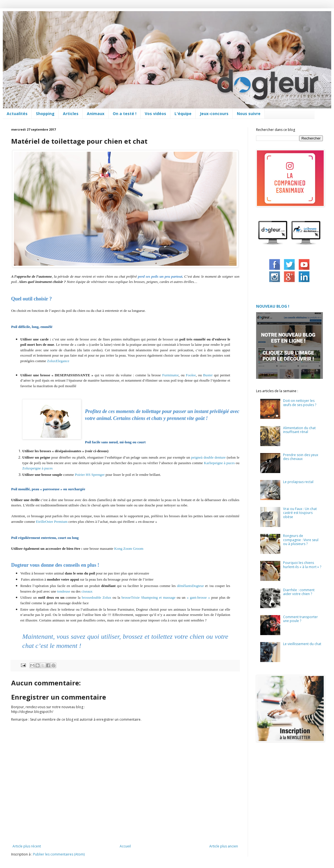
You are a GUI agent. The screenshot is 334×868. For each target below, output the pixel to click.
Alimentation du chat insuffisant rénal (299, 430)
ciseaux (87, 591)
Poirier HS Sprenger (90, 475)
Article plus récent (27, 846)
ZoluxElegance (58, 361)
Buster (208, 375)
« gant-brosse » (198, 597)
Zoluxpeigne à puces (37, 468)
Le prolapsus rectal (298, 482)
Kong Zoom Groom (129, 549)
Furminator (170, 375)
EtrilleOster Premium (52, 522)
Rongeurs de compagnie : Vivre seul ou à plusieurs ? (301, 540)
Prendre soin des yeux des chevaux (301, 457)
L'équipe (183, 114)
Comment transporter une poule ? (300, 619)
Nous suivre (249, 114)
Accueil (125, 846)
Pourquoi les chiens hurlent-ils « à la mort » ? (302, 565)
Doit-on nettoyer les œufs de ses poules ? (300, 403)
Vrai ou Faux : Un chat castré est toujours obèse (300, 513)
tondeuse (64, 591)
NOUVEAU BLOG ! (273, 306)
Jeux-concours (214, 114)
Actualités (17, 114)
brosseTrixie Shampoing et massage (149, 597)
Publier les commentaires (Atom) (59, 854)
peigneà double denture (208, 457)
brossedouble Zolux (97, 597)
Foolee (191, 375)
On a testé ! (125, 114)
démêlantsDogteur (191, 586)
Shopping (45, 114)
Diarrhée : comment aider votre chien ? (299, 592)
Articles (71, 114)
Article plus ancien (224, 846)
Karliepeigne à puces (219, 463)
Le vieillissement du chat (302, 644)
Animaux (96, 114)
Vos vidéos (155, 114)
